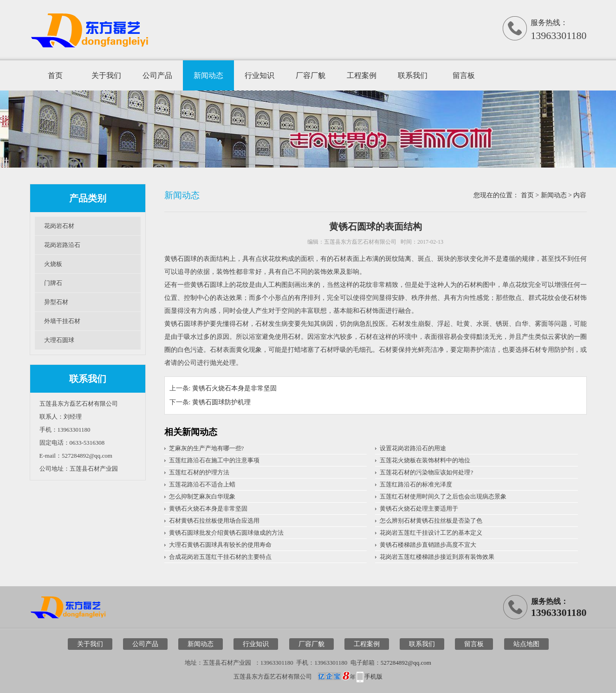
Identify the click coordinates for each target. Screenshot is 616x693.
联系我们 (413, 75)
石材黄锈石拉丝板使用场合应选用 (214, 521)
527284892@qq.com (406, 663)
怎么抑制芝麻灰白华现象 (202, 496)
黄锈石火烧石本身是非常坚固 (234, 388)
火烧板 (53, 264)
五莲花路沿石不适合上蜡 (202, 484)
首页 (55, 75)
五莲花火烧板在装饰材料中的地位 (425, 460)
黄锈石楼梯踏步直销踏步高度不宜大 (428, 545)
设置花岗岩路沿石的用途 (413, 448)
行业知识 (259, 75)
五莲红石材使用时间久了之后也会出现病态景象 (443, 496)
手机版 (373, 677)
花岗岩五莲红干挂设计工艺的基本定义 (431, 533)
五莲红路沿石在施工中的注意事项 (214, 460)
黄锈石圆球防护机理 (221, 402)
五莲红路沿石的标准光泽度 (416, 484)
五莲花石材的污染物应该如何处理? (426, 472)
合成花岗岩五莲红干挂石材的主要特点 (220, 557)
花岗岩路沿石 (62, 245)
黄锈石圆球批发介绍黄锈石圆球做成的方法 (226, 533)
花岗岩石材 (59, 226)
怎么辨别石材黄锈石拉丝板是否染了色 (431, 521)
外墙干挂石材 (62, 321)
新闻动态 (208, 75)
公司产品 (157, 75)
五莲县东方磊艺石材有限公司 (360, 242)
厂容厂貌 (311, 75)
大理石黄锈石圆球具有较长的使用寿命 (220, 545)
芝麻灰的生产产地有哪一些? (207, 448)
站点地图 (526, 644)
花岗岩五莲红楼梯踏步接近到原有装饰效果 (437, 557)
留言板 (464, 75)
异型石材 (56, 302)
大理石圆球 (59, 340)
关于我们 (106, 75)
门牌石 (53, 283)
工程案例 (362, 75)
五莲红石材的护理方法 (199, 472)
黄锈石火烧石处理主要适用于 (419, 508)
